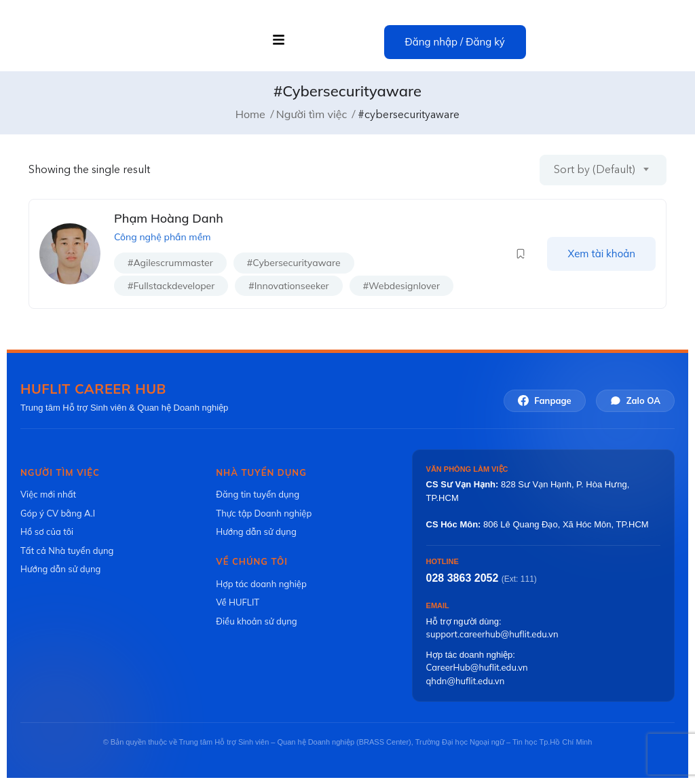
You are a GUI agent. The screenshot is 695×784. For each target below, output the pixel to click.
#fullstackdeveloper (171, 285)
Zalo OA (635, 400)
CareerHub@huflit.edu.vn (477, 667)
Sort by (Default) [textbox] (595, 169)
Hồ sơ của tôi (47, 531)
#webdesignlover (401, 285)
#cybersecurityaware (294, 263)
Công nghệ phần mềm (163, 236)
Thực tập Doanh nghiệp (264, 513)
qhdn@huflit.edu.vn (466, 680)
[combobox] (603, 169)
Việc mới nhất (48, 494)
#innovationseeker (288, 285)
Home (250, 113)
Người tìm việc (312, 113)
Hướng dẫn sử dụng (60, 569)
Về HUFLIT (238, 602)
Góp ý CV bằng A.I (58, 513)
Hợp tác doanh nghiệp (261, 584)
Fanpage (544, 400)
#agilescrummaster (170, 263)
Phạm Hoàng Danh (169, 218)
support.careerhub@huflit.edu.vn (492, 634)
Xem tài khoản (601, 254)
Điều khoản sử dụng (256, 621)
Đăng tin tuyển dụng (258, 494)
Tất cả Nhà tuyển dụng (67, 550)
